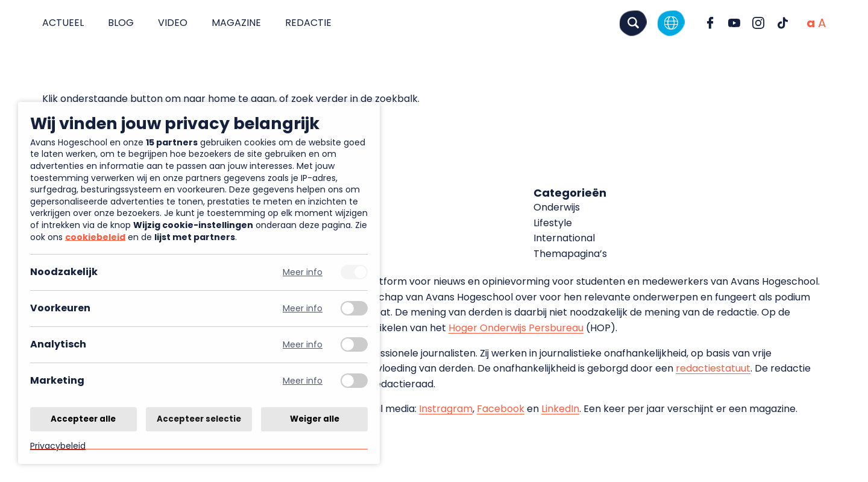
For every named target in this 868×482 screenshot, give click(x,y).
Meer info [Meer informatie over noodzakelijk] (303, 272)
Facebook (501, 409)
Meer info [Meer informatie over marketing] (303, 381)
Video (173, 23)
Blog (121, 23)
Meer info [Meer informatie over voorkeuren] (303, 309)
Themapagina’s (570, 254)
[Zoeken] (633, 23)
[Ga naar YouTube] (734, 23)
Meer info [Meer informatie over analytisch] (303, 345)
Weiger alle (315, 418)
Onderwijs (557, 207)
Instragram (446, 409)
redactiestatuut (713, 368)
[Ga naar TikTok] (782, 23)
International (564, 238)
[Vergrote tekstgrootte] (822, 23)
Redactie (308, 23)
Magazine (236, 23)
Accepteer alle (83, 418)
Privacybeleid (58, 446)
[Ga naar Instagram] (758, 23)
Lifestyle (553, 223)
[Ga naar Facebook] (710, 23)
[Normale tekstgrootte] (811, 23)
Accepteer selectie (199, 418)
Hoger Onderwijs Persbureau (516, 328)
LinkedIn (560, 409)
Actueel (63, 23)
